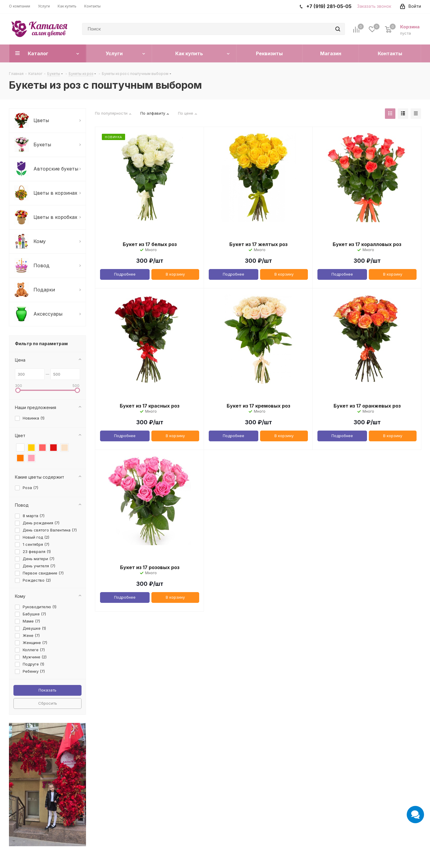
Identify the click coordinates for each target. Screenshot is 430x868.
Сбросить (48, 703)
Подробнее (125, 274)
